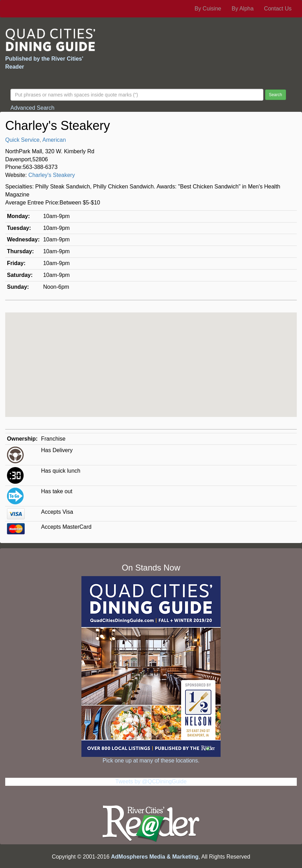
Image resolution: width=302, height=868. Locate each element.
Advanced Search (32, 108)
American (54, 140)
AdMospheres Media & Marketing (155, 857)
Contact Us (278, 9)
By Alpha (243, 9)
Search (276, 95)
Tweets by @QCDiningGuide (151, 781)
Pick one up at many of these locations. (151, 761)
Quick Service (22, 140)
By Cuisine (208, 9)
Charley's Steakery (51, 175)
